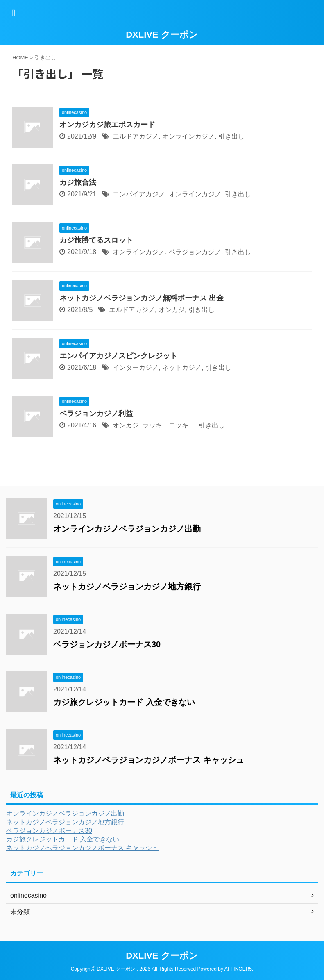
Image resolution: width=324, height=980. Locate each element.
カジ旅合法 (78, 182)
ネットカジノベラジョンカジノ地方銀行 (127, 587)
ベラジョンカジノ (195, 252)
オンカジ (172, 310)
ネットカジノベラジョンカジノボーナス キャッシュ (149, 760)
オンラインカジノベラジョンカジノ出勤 (127, 529)
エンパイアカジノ (139, 194)
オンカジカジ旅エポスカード (107, 125)
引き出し (231, 136)
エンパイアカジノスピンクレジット (118, 356)
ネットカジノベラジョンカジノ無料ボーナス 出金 (142, 298)
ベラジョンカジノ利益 (96, 414)
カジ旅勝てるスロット (96, 240)
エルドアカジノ (136, 136)
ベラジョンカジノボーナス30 (107, 644)
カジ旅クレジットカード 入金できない (124, 702)
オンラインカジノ (188, 136)
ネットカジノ (182, 367)
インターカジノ (136, 367)
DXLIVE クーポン (162, 35)
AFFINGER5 (238, 969)
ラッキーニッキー (169, 425)
